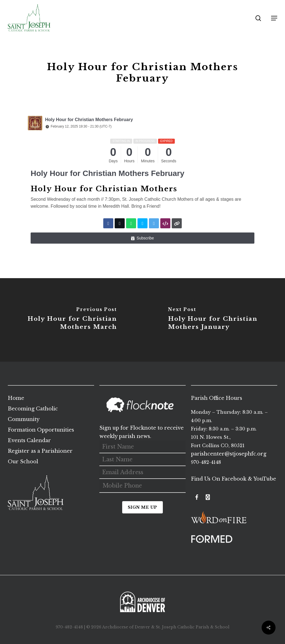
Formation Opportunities (41, 430)
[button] (274, 18)
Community (24, 419)
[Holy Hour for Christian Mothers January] (214, 320)
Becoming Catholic (33, 409)
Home (16, 398)
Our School (23, 462)
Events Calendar (29, 440)
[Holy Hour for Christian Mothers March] (71, 320)
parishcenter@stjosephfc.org (229, 454)
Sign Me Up (142, 507)
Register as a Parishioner (40, 451)
